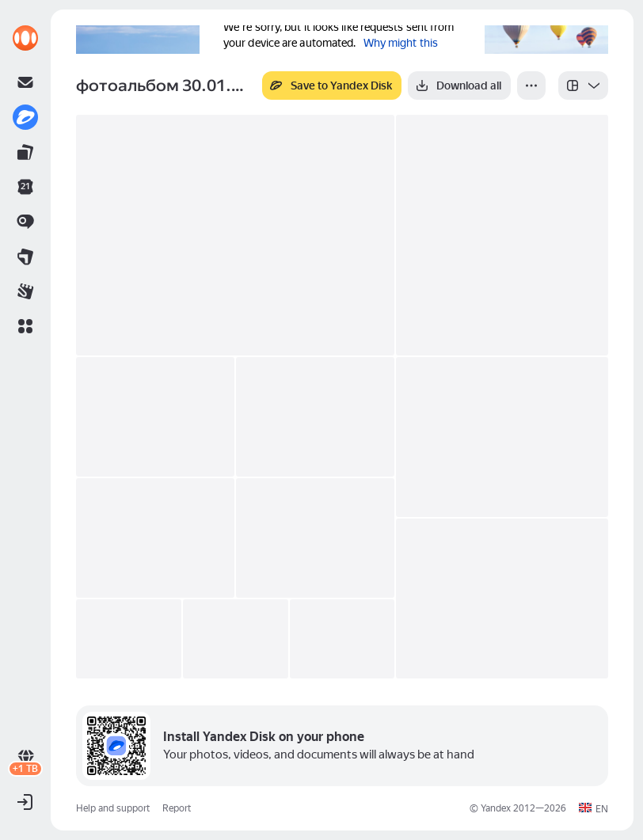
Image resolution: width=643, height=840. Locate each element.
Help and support (113, 808)
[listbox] (583, 86)
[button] (25, 326)
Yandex (496, 808)
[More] (531, 86)
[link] (25, 38)
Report (177, 808)
